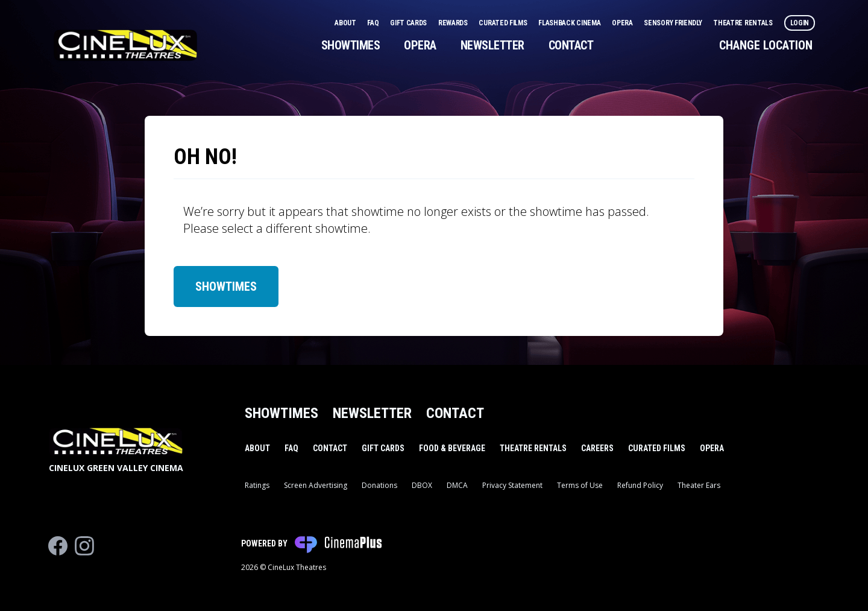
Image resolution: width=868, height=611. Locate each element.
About (346, 23)
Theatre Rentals (744, 23)
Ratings (257, 485)
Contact (571, 45)
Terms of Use (580, 485)
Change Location (766, 45)
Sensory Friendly (674, 23)
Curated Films (504, 23)
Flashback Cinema (570, 23)
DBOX (422, 485)
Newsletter (492, 45)
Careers (597, 448)
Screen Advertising (316, 485)
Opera (623, 23)
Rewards (454, 23)
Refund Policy (640, 485)
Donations (379, 485)
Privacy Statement (512, 485)
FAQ (374, 23)
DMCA (457, 485)
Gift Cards (409, 23)
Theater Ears (699, 485)
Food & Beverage (452, 448)
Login (800, 23)
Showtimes (351, 45)
